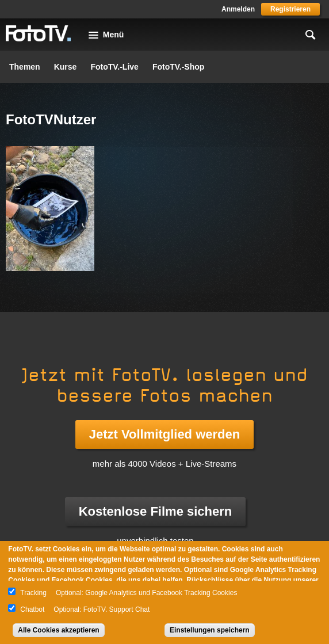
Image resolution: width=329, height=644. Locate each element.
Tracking (33, 593)
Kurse (66, 67)
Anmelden (238, 9)
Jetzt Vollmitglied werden (164, 434)
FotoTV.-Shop (178, 67)
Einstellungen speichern (210, 630)
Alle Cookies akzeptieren (58, 630)
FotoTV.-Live (114, 67)
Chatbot (32, 609)
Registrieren (290, 9)
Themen (25, 67)
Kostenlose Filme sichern (156, 511)
